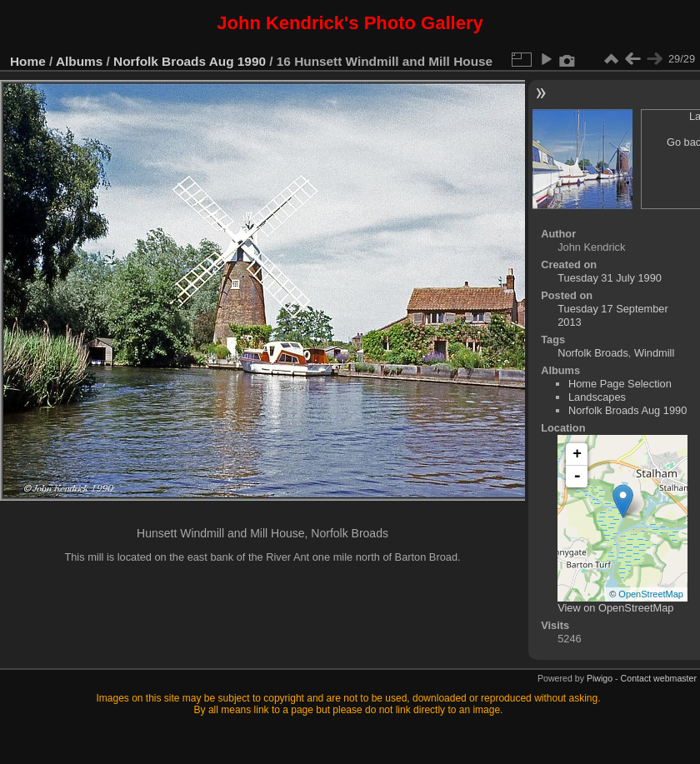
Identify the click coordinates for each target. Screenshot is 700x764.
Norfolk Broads (593, 353)
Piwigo (600, 678)
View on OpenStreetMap (615, 608)
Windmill (654, 353)
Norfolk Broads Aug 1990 (190, 61)
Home (28, 61)
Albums (79, 61)
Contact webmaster (659, 678)
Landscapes (597, 397)
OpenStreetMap (651, 594)
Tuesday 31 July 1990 (610, 278)
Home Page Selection (620, 384)
